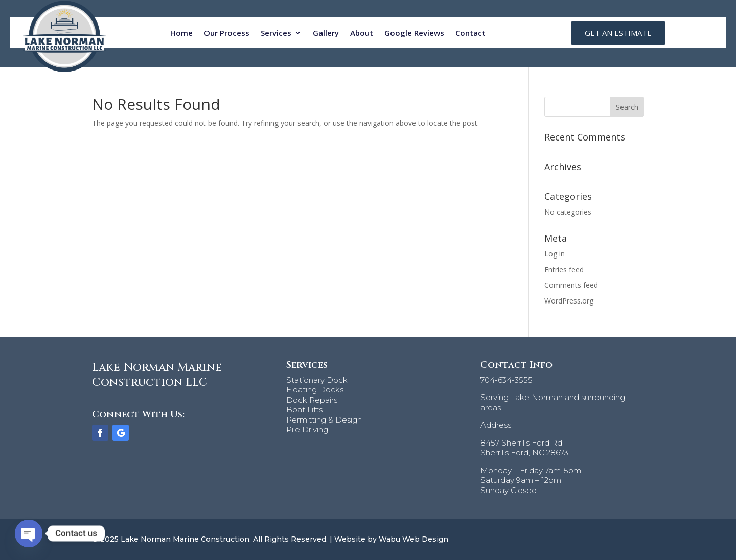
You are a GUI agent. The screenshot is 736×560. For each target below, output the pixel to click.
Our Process (227, 33)
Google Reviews (414, 33)
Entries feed (564, 270)
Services (276, 33)
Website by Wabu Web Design (391, 539)
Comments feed (571, 285)
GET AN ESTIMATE (618, 33)
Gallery (326, 33)
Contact (470, 33)
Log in (555, 254)
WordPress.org (569, 301)
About (362, 33)
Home (181, 33)
